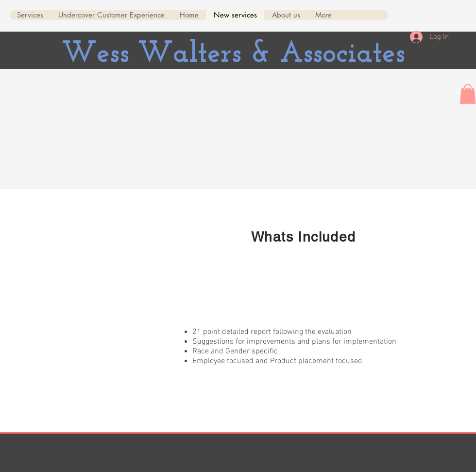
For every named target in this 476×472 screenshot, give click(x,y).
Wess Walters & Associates (233, 54)
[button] (468, 94)
